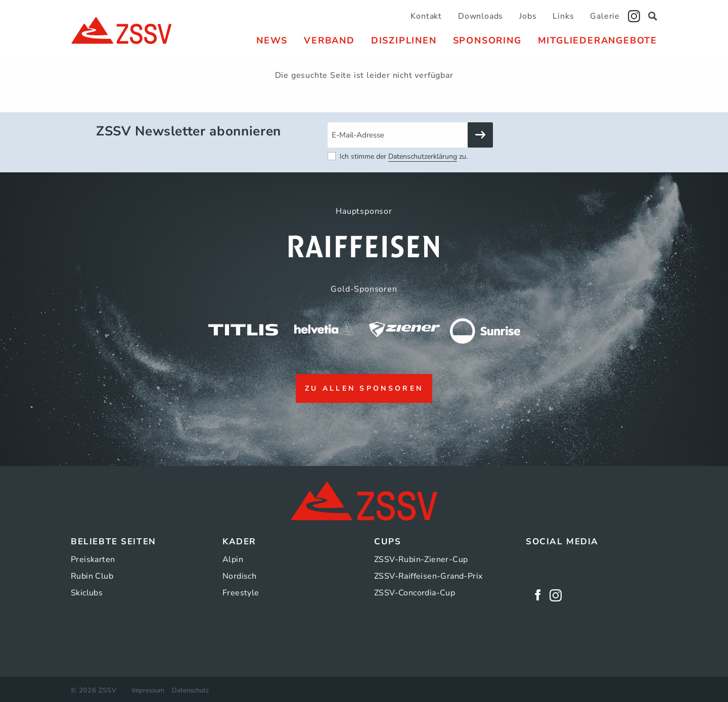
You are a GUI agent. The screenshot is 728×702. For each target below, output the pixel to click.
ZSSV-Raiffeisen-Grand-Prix (428, 576)
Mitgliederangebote (598, 40)
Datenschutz (190, 690)
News (272, 40)
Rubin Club (92, 576)
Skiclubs (87, 593)
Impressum (148, 690)
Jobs (528, 16)
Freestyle (241, 593)
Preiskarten (93, 559)
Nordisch (239, 576)
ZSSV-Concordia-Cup (415, 593)
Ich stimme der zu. (404, 157)
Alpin (233, 559)
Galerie (605, 16)
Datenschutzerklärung (423, 156)
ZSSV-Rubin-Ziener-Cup (421, 559)
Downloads (481, 16)
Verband (329, 40)
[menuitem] (272, 40)
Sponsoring (487, 40)
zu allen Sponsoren (364, 388)
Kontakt (426, 16)
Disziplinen (404, 40)
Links (563, 16)
